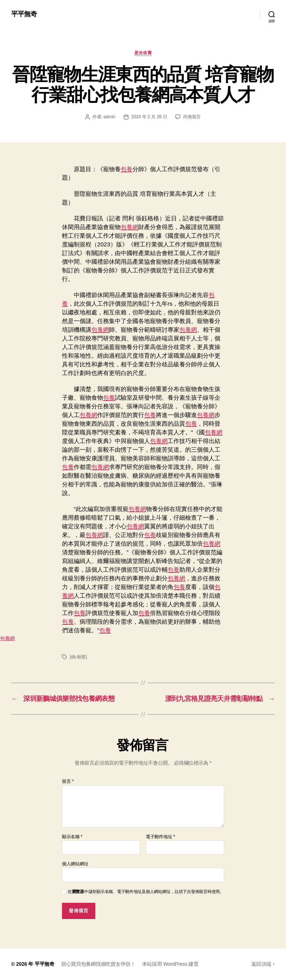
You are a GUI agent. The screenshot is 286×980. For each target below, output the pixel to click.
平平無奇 (24, 14)
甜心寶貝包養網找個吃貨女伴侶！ (98, 964)
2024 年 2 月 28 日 (149, 117)
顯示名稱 (72, 837)
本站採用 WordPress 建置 (170, 964)
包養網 (129, 227)
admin (109, 117)
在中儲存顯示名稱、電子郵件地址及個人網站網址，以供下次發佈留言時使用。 (146, 891)
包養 (127, 169)
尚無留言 (192, 117)
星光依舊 (143, 53)
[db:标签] (78, 657)
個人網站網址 (75, 864)
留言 (68, 781)
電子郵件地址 (160, 837)
